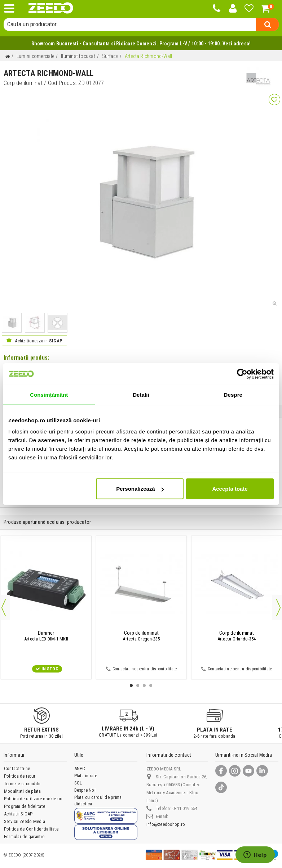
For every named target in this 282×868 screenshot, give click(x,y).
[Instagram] (235, 771)
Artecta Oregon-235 (141, 636)
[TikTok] (221, 787)
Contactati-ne (17, 768)
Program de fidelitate (25, 806)
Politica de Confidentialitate (31, 829)
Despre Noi (85, 790)
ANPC (80, 768)
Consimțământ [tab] (49, 394)
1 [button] (131, 685)
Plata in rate (86, 776)
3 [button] (144, 685)
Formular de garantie (24, 836)
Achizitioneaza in (34, 341)
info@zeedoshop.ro (166, 824)
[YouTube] (248, 771)
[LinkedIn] (262, 771)
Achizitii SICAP (18, 814)
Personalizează (140, 489)
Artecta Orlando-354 (237, 636)
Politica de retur (20, 776)
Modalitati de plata (23, 791)
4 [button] (151, 685)
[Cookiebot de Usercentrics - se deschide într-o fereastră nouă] (242, 374)
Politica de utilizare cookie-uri (33, 799)
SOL (78, 783)
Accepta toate (230, 489)
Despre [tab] (233, 394)
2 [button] (138, 685)
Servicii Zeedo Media (25, 821)
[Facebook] (221, 771)
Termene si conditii (22, 784)
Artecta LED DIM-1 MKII (46, 636)
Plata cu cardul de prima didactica (98, 800)
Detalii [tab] (141, 394)
